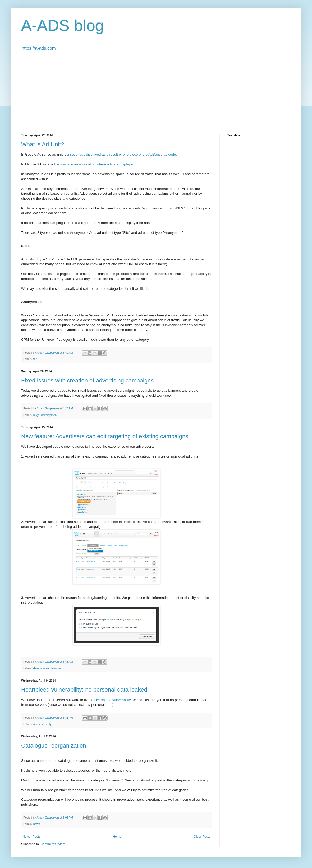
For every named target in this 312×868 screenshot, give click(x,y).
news (37, 724)
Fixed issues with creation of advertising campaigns (87, 381)
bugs (36, 415)
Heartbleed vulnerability (113, 700)
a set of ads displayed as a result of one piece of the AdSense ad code (121, 154)
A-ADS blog (63, 25)
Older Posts (202, 837)
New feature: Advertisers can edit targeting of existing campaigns (105, 436)
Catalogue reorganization (54, 746)
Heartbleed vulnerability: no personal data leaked (84, 690)
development (49, 415)
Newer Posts (31, 837)
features (56, 668)
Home (117, 837)
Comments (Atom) (53, 844)
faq (35, 359)
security (46, 724)
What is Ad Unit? (43, 144)
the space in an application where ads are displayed (94, 164)
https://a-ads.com (39, 48)
